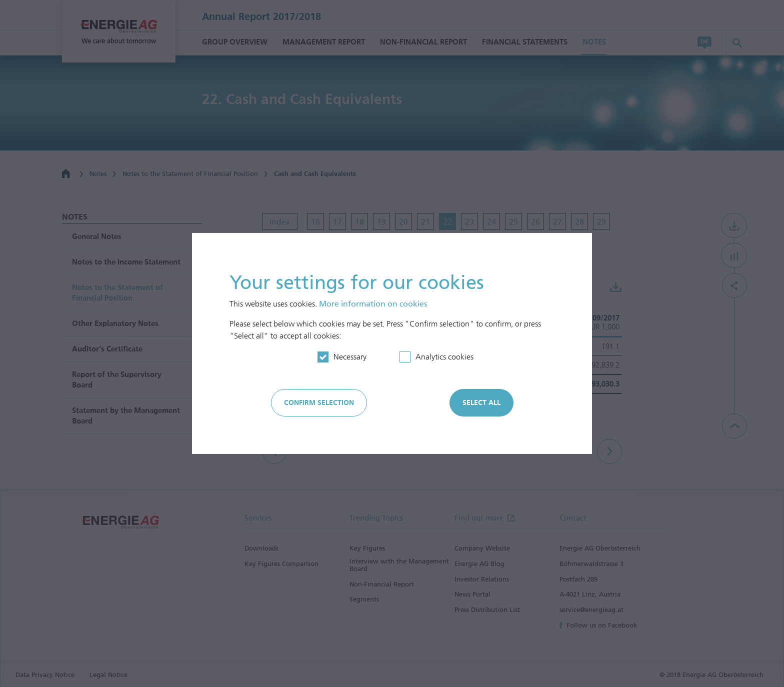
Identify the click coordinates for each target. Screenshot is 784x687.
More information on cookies (373, 304)
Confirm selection (319, 403)
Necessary (350, 357)
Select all (481, 403)
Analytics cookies (444, 357)
